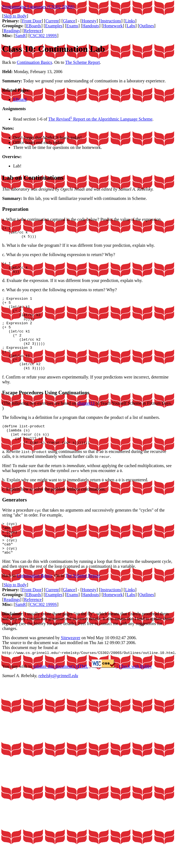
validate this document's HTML (61, 697)
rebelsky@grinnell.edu (58, 706)
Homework (113, 26)
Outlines (146, 26)
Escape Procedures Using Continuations (46, 412)
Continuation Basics (34, 62)
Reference (33, 31)
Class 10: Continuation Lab (54, 49)
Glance (69, 21)
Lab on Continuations (33, 178)
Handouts (91, 26)
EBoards (33, 26)
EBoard (20, 99)
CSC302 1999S (43, 36)
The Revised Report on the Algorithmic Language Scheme (100, 119)
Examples (54, 26)
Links (130, 21)
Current (52, 21)
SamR (21, 36)
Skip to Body (15, 16)
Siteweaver (71, 668)
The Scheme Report (82, 62)
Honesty (89, 21)
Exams (72, 26)
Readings (12, 31)
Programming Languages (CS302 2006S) (38, 7)
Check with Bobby (136, 697)
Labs (131, 26)
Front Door (32, 21)
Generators (14, 523)
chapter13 (86, 423)
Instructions (111, 21)
